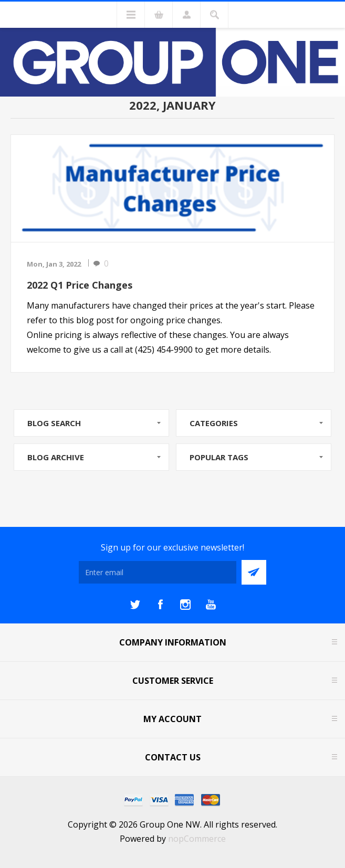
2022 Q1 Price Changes (80, 285)
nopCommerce (197, 839)
